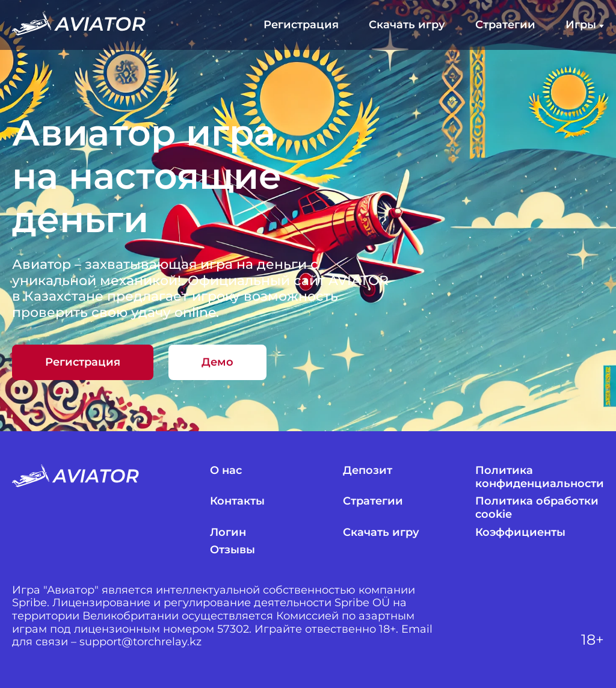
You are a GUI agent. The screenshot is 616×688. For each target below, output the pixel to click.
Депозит (368, 471)
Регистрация (301, 25)
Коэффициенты (520, 533)
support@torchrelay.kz (140, 642)
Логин (228, 533)
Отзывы (233, 550)
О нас (226, 471)
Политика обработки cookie (537, 508)
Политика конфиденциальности (540, 477)
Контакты (237, 501)
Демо (217, 362)
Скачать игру (407, 25)
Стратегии (505, 25)
